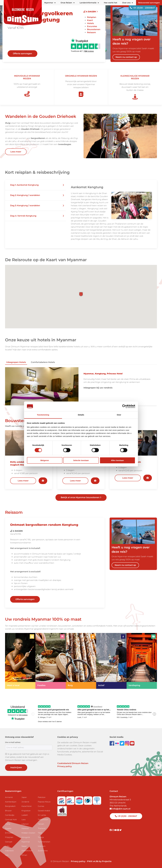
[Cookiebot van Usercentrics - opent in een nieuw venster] (124, 406)
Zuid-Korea (43, 851)
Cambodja (10, 815)
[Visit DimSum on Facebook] (112, 743)
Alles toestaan (117, 460)
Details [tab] (81, 415)
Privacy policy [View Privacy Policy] (78, 861)
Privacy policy (65, 766)
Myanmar (26, 842)
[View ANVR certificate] (79, 800)
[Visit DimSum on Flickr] (118, 830)
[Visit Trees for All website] (97, 800)
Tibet (40, 833)
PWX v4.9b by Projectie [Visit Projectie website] (99, 861)
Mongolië (26, 837)
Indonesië (9, 851)
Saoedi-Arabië (44, 811)
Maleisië (25, 828)
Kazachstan (27, 806)
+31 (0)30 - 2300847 (142, 8)
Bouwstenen (94, 29)
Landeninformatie (89, 3)
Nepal (24, 846)
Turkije (41, 837)
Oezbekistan (27, 851)
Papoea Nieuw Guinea (44, 804)
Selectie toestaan (81, 460)
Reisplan (92, 17)
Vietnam (42, 846)
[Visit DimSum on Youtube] (116, 830)
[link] (20, 661)
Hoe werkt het (111, 3)
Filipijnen (9, 837)
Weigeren (45, 460)
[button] (35, 185)
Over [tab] (119, 415)
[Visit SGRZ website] (71, 800)
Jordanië (25, 802)
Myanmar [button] (50, 3)
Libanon (25, 824)
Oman (24, 855)
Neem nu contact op (126, 57)
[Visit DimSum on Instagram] (113, 830)
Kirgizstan (26, 811)
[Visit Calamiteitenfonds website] (88, 800)
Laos (24, 819)
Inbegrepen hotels (16, 362)
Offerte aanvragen (22, 54)
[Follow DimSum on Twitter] (122, 743)
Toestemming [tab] (43, 415)
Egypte (8, 828)
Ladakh (25, 815)
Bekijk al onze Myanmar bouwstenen (81, 497)
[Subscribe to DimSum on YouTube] (132, 743)
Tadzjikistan (43, 819)
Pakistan (42, 797)
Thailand (42, 828)
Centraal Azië (11, 819)
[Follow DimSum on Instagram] (127, 743)
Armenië (9, 797)
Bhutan (8, 811)
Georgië (9, 842)
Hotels (90, 23)
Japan (24, 797)
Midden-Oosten (28, 833)
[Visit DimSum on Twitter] (120, 830)
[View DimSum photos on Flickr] (117, 743)
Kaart (90, 20)
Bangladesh (10, 806)
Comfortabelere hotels (43, 362)
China (8, 824)
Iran (7, 855)
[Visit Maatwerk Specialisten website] (62, 810)
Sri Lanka (42, 815)
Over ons (128, 3)
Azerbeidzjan (11, 802)
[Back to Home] (23, 13)
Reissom (92, 32)
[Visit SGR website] (62, 800)
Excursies (92, 26)
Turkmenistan (44, 842)
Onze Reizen (68, 3)
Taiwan (41, 824)
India (7, 846)
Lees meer (16, 152)
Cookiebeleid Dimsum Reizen (73, 763)
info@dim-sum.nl (120, 809)
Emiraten (9, 833)
